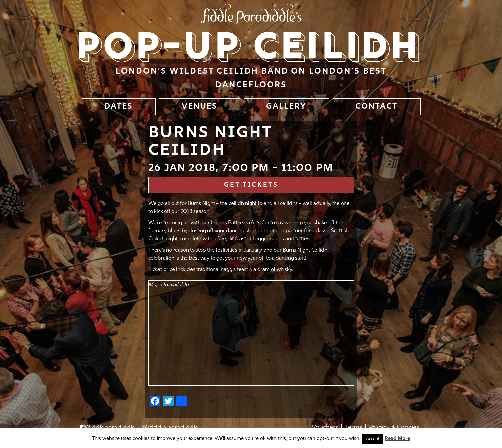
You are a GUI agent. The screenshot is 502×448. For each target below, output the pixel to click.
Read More (397, 439)
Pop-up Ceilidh (249, 49)
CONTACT (377, 107)
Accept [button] (373, 439)
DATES (118, 107)
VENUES (199, 107)
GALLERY (286, 107)
